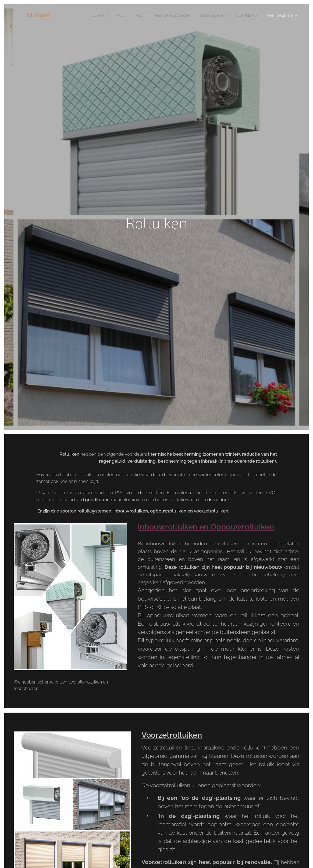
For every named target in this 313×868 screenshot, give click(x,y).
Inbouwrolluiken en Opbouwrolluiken (206, 527)
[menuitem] (88, 15)
